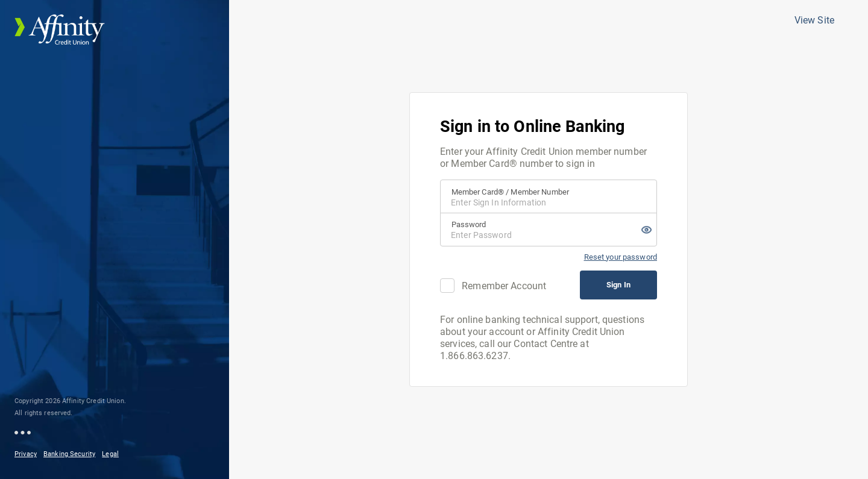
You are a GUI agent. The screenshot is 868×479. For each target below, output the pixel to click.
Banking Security (69, 454)
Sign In (618, 285)
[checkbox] (447, 286)
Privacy (26, 454)
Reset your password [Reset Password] (621, 257)
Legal (110, 454)
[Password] (549, 230)
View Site (814, 20)
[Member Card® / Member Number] (549, 196)
